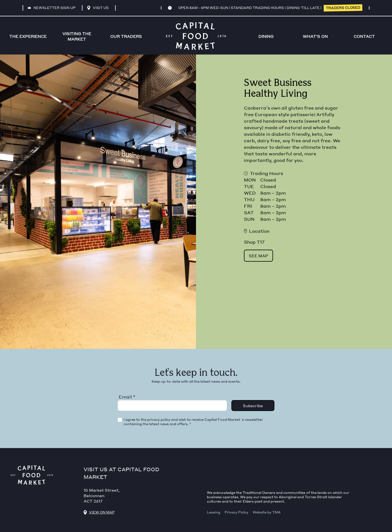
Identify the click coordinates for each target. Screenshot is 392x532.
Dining (266, 36)
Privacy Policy (236, 512)
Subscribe (253, 406)
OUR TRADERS (126, 36)
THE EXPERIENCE (28, 36)
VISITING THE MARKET (77, 36)
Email (127, 397)
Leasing (214, 512)
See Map (258, 256)
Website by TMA (267, 512)
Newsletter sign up (51, 8)
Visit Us (98, 8)
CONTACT (364, 36)
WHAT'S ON (315, 36)
